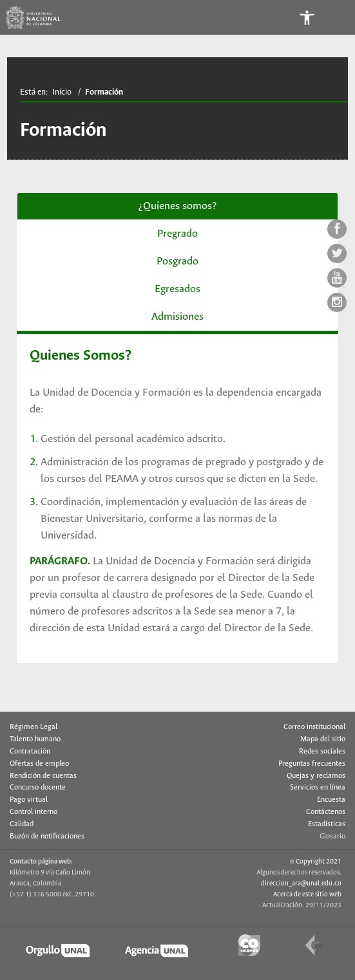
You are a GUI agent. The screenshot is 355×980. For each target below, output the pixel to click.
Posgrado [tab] (177, 262)
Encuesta (331, 800)
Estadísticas (327, 824)
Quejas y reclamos (316, 776)
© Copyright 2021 (316, 862)
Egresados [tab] (177, 289)
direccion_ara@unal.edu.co (301, 883)
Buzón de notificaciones (47, 837)
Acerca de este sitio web (307, 894)
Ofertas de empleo (39, 764)
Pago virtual (29, 800)
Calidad (22, 824)
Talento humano (35, 739)
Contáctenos (326, 812)
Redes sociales (322, 752)
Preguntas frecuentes (312, 764)
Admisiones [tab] (177, 317)
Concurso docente (38, 788)
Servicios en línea (318, 788)
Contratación (30, 752)
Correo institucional (314, 727)
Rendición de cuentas (43, 776)
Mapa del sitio (323, 739)
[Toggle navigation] (338, 17)
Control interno (34, 812)
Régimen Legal (34, 727)
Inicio (62, 92)
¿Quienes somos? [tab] (177, 206)
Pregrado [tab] (177, 234)
